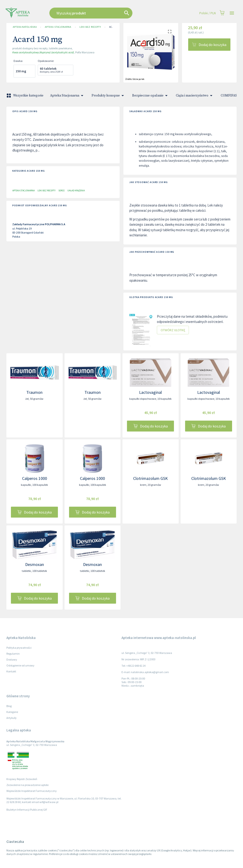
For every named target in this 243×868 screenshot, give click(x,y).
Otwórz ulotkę (173, 330)
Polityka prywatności (19, 648)
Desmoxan (35, 564)
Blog (9, 706)
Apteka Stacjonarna (58, 27)
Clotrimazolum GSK (150, 478)
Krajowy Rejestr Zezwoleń (22, 779)
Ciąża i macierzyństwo (195, 96)
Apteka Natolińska (25, 27)
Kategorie (12, 712)
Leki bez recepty (90, 27)
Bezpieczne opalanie (151, 96)
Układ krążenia (76, 191)
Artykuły (12, 718)
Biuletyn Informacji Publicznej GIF (27, 810)
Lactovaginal (150, 392)
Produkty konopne (109, 96)
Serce (61, 191)
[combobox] (103, 13)
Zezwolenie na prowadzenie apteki (28, 785)
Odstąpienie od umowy (20, 665)
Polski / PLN (208, 13)
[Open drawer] (232, 13)
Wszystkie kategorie (25, 96)
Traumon (34, 392)
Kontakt (11, 671)
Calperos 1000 (35, 478)
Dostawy (12, 659)
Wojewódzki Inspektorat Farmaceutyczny (32, 791)
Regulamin (13, 654)
